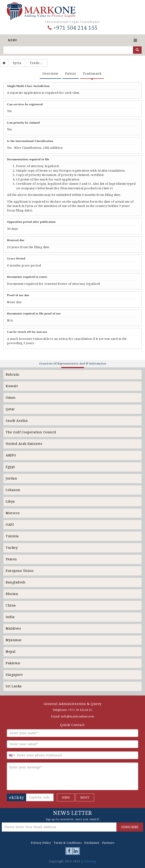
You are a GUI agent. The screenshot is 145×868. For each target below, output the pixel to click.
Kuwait (12, 386)
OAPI (10, 525)
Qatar (10, 409)
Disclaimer (92, 843)
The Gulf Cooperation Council (31, 432)
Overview (50, 74)
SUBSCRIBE (130, 827)
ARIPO (11, 455)
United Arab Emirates (24, 444)
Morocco (13, 513)
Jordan (11, 478)
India (10, 617)
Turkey (12, 548)
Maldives (13, 628)
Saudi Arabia (17, 421)
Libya (10, 501)
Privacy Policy (41, 843)
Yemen (11, 559)
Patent (71, 74)
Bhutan (12, 594)
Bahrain (13, 374)
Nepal (11, 652)
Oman (11, 398)
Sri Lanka (14, 686)
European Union (20, 571)
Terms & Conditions (68, 843)
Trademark (92, 74)
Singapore (14, 675)
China (11, 605)
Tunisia (12, 536)
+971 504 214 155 (73, 28)
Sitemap (90, 861)
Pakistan (13, 663)
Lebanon (13, 490)
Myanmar (14, 640)
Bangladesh (16, 582)
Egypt (10, 467)
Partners (108, 843)
